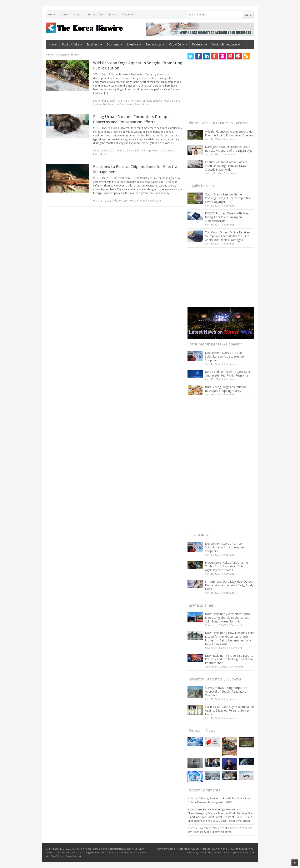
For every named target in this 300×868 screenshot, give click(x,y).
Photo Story (121, 201)
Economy (113, 44)
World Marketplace (224, 44)
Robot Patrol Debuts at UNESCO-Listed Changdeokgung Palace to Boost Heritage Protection (220, 819)
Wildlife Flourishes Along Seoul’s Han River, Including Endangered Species (230, 133)
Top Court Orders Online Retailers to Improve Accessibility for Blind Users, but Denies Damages (228, 236)
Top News (109, 104)
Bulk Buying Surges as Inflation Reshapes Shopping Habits (226, 389)
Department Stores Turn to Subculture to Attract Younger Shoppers (225, 356)
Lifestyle (132, 44)
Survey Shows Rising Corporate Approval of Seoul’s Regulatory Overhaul (226, 691)
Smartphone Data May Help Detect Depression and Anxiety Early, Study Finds (229, 585)
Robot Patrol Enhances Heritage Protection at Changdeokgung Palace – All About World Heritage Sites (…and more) (220, 813)
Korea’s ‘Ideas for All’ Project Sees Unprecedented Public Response (228, 374)
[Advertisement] (219, 91)
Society (97, 104)
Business (93, 44)
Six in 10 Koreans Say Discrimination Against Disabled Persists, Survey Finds (229, 710)
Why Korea (129, 14)
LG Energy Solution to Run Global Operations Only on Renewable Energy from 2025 (219, 800)
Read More (141, 104)
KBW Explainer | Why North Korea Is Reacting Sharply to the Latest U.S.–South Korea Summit (228, 618)
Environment (144, 101)
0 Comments (229, 139)
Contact (78, 14)
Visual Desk (177, 44)
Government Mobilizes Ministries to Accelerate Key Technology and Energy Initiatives (220, 830)
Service (113, 14)
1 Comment (236, 648)
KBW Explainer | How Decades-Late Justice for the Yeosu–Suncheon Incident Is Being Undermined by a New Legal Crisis (229, 638)
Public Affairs (71, 44)
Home (52, 14)
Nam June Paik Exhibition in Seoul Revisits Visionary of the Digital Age (229, 149)
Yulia (190, 798)
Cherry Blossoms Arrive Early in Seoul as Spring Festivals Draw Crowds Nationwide (226, 166)
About (64, 14)
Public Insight (171, 101)
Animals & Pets (127, 101)
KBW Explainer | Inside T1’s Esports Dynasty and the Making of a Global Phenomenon (229, 659)
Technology (154, 44)
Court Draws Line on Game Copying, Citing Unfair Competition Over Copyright (228, 198)
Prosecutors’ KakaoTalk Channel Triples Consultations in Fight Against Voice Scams (227, 566)
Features (198, 44)
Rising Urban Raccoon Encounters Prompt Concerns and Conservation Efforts (131, 119)
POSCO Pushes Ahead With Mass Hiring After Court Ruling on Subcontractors (227, 217)
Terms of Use (96, 14)
